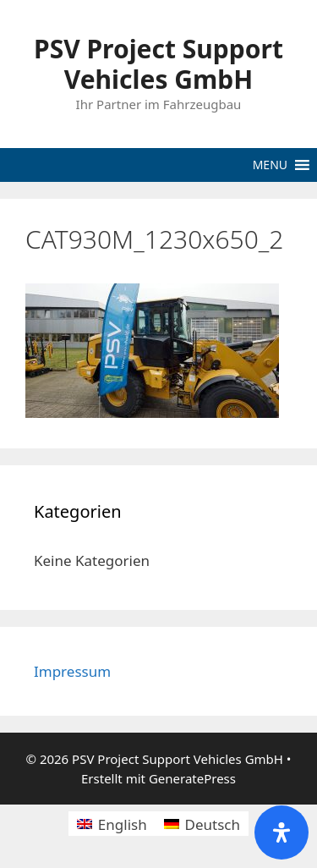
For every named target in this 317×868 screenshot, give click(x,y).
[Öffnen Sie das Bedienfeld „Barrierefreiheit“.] (281, 832)
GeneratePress (192, 778)
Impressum (72, 671)
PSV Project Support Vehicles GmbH (158, 64)
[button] (270, 165)
